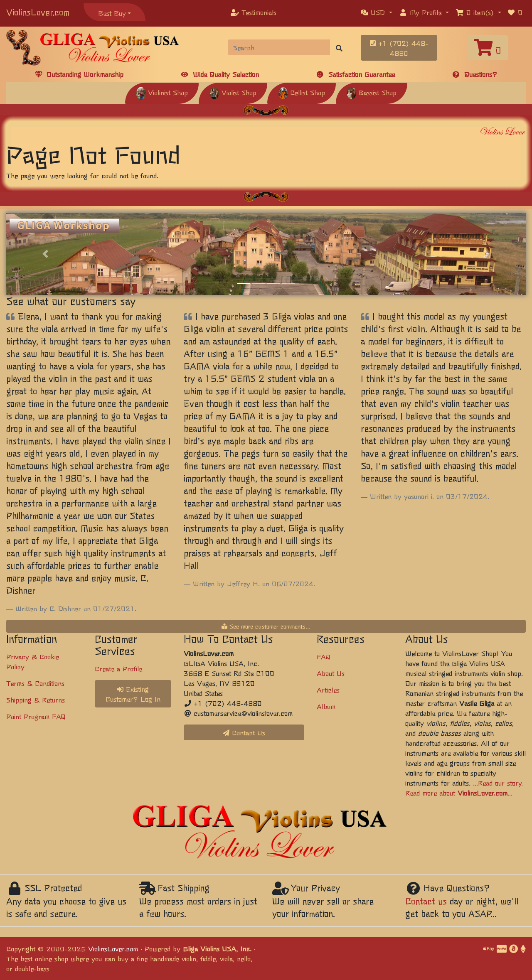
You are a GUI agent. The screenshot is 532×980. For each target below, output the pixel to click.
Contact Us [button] (244, 732)
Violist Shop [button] (233, 92)
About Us (331, 673)
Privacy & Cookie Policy (33, 661)
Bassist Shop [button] (372, 92)
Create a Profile (118, 668)
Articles (328, 690)
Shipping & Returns (36, 700)
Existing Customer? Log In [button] (133, 694)
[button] (377, 12)
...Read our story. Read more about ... (464, 788)
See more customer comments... (266, 626)
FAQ (324, 656)
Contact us (426, 901)
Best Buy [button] (112, 13)
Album (326, 706)
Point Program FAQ (36, 716)
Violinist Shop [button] (162, 92)
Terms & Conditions (35, 683)
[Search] (279, 47)
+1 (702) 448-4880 (399, 48)
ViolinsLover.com (38, 12)
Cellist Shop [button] (302, 92)
